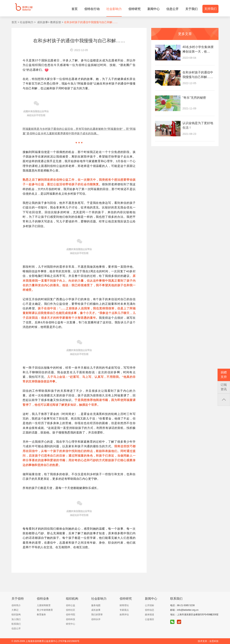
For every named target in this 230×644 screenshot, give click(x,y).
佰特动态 (149, 610)
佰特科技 (71, 619)
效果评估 (124, 615)
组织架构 (16, 615)
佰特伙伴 (96, 619)
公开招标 (149, 605)
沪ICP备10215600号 (69, 641)
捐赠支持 (224, 375)
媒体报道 (149, 615)
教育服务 (41, 615)
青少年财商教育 (45, 610)
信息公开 (16, 629)
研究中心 (71, 624)
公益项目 (149, 619)
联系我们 (16, 624)
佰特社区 (71, 610)
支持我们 (210, 9)
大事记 (15, 610)
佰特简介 (16, 605)
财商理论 (124, 605)
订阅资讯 (224, 387)
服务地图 (96, 605)
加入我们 (16, 619)
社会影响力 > (27, 22)
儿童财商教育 (44, 605)
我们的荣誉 (97, 615)
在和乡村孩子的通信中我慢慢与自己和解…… (90, 22)
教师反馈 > (56, 22)
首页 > (15, 22)
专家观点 (124, 610)
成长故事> (43, 22)
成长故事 (96, 610)
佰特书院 (71, 615)
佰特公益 (71, 605)
